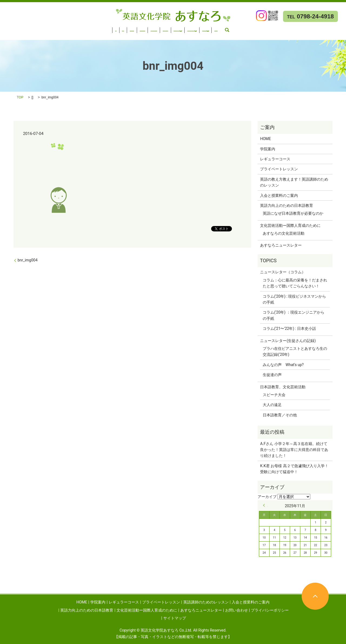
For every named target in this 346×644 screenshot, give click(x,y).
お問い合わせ (139, 35)
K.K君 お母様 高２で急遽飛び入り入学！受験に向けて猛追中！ (294, 469)
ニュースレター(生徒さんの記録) (288, 341)
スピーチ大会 (274, 395)
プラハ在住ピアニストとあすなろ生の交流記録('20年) (295, 351)
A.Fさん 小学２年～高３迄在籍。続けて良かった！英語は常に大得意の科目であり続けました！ (294, 450)
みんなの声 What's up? (283, 365)
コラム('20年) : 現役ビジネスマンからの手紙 (294, 299)
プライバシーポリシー (270, 610)
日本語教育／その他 (280, 415)
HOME (8, 28)
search (160, 35)
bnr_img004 (28, 260)
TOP (20, 97)
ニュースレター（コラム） (283, 272)
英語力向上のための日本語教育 (240, 28)
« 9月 (265, 505)
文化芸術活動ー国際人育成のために (33, 35)
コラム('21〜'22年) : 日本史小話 (289, 328)
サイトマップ (175, 618)
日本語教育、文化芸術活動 (283, 387)
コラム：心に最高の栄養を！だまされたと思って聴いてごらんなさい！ (295, 283)
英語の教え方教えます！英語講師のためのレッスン (294, 182)
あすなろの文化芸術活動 (284, 233)
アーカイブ (267, 497)
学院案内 (27, 28)
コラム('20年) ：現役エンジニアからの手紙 (293, 315)
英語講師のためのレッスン (142, 28)
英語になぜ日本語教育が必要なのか (293, 213)
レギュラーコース (55, 28)
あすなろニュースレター (95, 35)
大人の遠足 (272, 405)
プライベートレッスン (95, 28)
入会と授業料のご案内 (189, 28)
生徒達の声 (272, 375)
